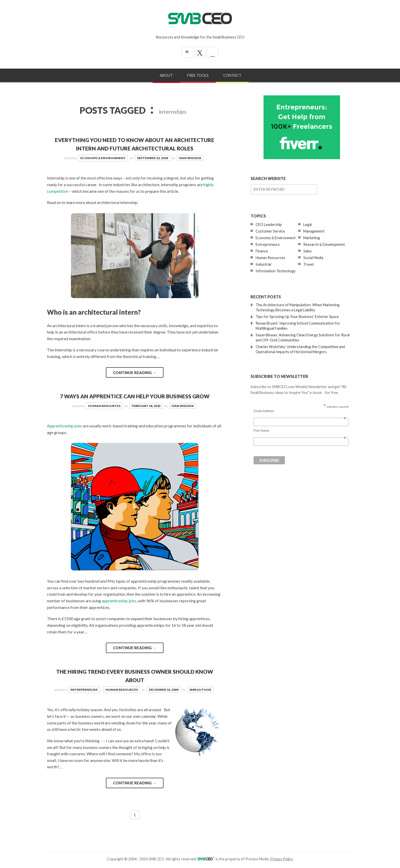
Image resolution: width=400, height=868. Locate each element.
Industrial (263, 264)
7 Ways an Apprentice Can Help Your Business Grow (135, 396)
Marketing (312, 238)
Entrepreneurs (84, 690)
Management (314, 231)
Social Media (313, 258)
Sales (308, 251)
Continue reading (135, 373)
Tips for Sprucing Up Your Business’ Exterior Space (297, 317)
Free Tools (198, 75)
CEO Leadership (269, 225)
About (166, 75)
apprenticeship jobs (119, 601)
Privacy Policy (281, 859)
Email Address (300, 411)
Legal (308, 225)
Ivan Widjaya (190, 158)
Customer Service (270, 231)
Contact (232, 75)
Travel (308, 264)
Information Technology (276, 271)
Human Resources (104, 406)
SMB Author (200, 690)
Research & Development (324, 244)
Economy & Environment (103, 158)
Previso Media (257, 859)
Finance (262, 251)
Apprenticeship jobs (65, 426)
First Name (300, 431)
